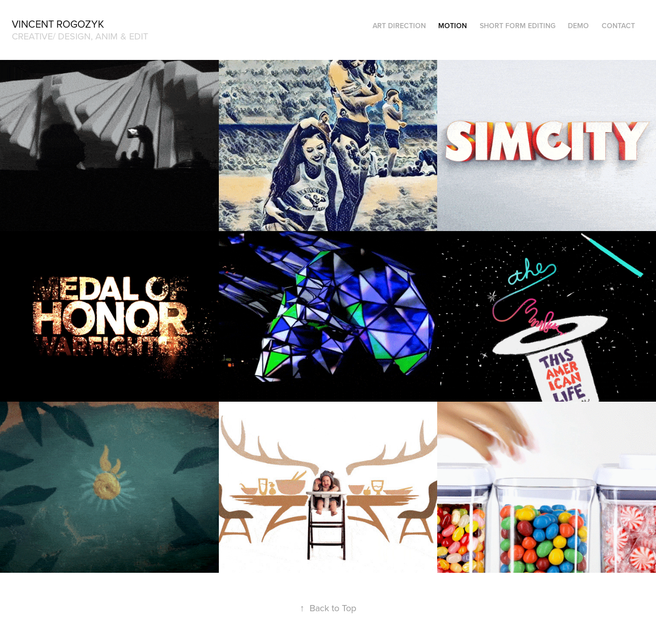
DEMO (578, 26)
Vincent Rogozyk (58, 24)
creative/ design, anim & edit (80, 36)
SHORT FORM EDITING (518, 26)
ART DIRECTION (399, 26)
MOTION (453, 26)
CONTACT (618, 26)
